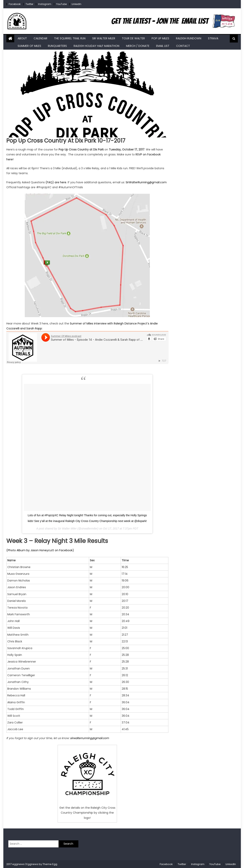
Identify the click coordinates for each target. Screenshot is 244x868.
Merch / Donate (138, 46)
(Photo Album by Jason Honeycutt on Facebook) (40, 550)
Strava (213, 38)
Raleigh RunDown (189, 38)
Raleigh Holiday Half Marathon (96, 46)
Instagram (45, 4)
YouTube (61, 4)
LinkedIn (76, 4)
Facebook (15, 4)
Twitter (29, 4)
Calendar (40, 38)
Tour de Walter (133, 38)
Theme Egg (50, 864)
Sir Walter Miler (104, 38)
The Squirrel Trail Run (70, 38)
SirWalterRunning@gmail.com (146, 182)
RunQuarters (57, 46)
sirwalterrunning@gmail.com (89, 738)
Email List (163, 46)
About (22, 38)
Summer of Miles (29, 46)
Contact (183, 46)
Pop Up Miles (160, 38)
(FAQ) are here (56, 182)
